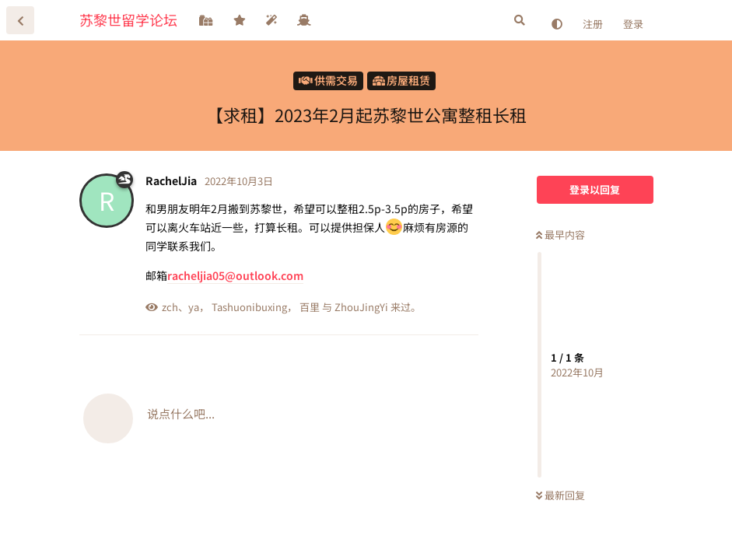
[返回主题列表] (20, 20)
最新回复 (560, 495)
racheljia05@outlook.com (235, 275)
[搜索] (520, 20)
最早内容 (560, 234)
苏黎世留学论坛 (128, 19)
